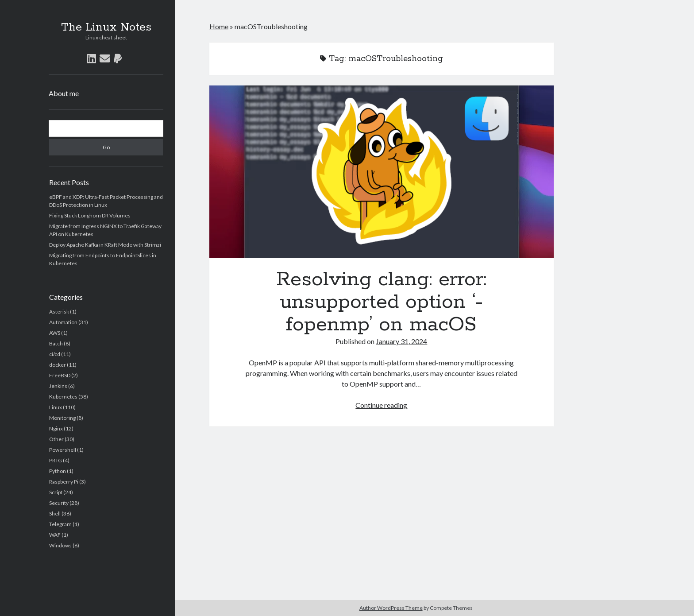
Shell (55, 513)
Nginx (56, 428)
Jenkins (58, 386)
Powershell (63, 450)
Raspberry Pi (64, 482)
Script (56, 492)
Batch (56, 343)
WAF (55, 535)
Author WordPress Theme (391, 608)
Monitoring (62, 418)
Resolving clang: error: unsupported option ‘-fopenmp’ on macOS (382, 172)
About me (64, 93)
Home (219, 26)
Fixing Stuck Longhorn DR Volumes (90, 215)
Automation (63, 322)
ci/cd (55, 354)
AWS (55, 333)
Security (59, 503)
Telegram (60, 524)
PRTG (56, 460)
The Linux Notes (106, 27)
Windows (60, 545)
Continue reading (381, 405)
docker (58, 365)
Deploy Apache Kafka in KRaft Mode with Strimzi (105, 245)
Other (56, 439)
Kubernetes (63, 397)
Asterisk (59, 312)
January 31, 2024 (401, 341)
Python (58, 471)
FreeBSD (60, 375)
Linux (56, 407)
